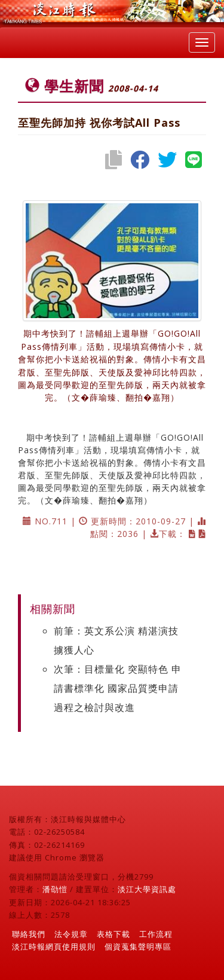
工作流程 (156, 934)
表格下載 (113, 934)
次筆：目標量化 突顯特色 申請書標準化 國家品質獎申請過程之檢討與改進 (118, 688)
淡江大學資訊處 (147, 889)
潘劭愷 (55, 889)
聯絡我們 (29, 934)
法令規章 (71, 934)
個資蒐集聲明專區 (138, 947)
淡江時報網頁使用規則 (54, 947)
